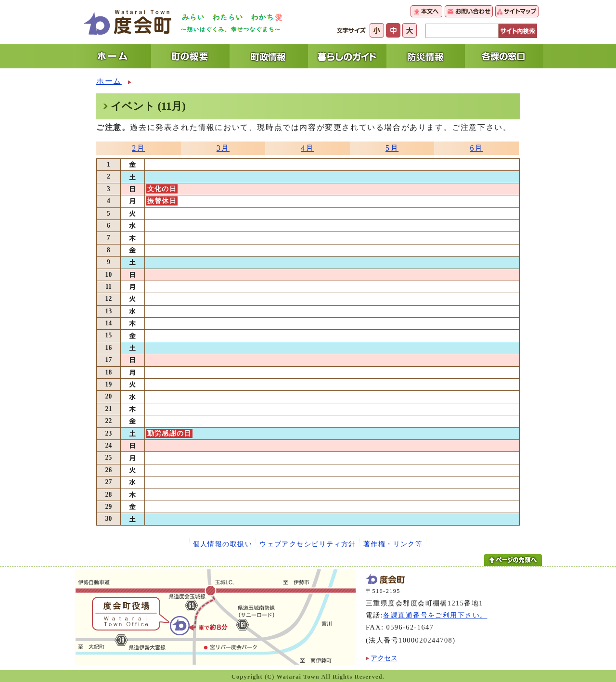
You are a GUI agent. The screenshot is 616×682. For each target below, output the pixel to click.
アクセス (384, 658)
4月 (307, 148)
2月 (138, 148)
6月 (477, 148)
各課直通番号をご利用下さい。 (435, 615)
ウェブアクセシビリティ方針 (308, 544)
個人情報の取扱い (223, 544)
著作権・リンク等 (393, 544)
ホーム (109, 81)
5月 (392, 148)
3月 (223, 148)
